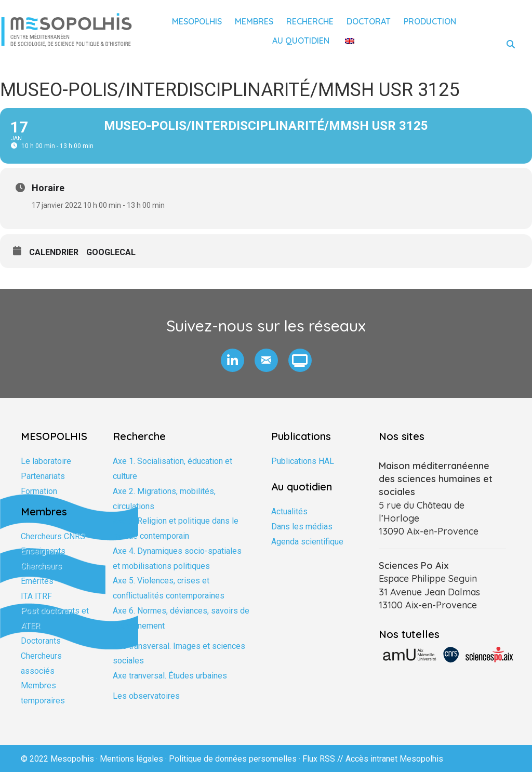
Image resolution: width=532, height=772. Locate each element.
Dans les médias (302, 527)
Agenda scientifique (307, 542)
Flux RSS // (324, 759)
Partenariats (43, 476)
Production (430, 21)
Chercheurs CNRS (53, 536)
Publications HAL (303, 461)
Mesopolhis (197, 21)
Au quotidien (301, 41)
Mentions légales (131, 759)
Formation (39, 491)
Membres (254, 21)
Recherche (310, 21)
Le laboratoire (46, 461)
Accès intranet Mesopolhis (394, 759)
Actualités (289, 511)
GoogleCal (111, 252)
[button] (232, 360)
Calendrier (54, 252)
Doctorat (369, 21)
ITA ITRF (36, 596)
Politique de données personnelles (233, 759)
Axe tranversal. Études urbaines (170, 676)
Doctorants (41, 641)
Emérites (37, 581)
